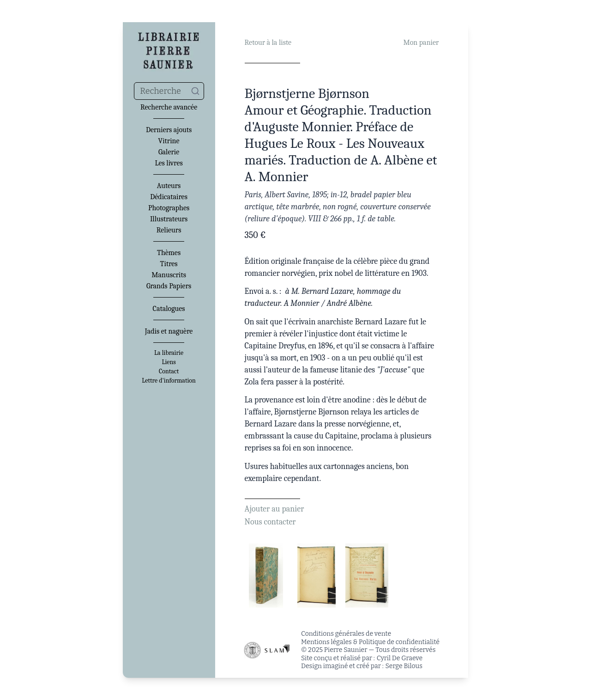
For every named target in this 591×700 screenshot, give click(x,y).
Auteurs (169, 186)
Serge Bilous (404, 666)
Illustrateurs (169, 219)
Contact (169, 371)
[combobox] (169, 91)
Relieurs (169, 230)
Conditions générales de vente (346, 634)
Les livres (169, 163)
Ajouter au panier (274, 509)
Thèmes (169, 253)
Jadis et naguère (169, 331)
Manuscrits (169, 275)
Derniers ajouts (169, 130)
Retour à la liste (268, 43)
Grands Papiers (169, 286)
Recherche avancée (169, 107)
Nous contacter (270, 522)
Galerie (169, 152)
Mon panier (421, 43)
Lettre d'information (169, 381)
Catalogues (169, 309)
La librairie (169, 353)
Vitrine (169, 141)
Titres (169, 264)
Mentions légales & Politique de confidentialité (370, 642)
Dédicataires (169, 197)
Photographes (169, 208)
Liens (169, 362)
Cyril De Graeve (400, 658)
